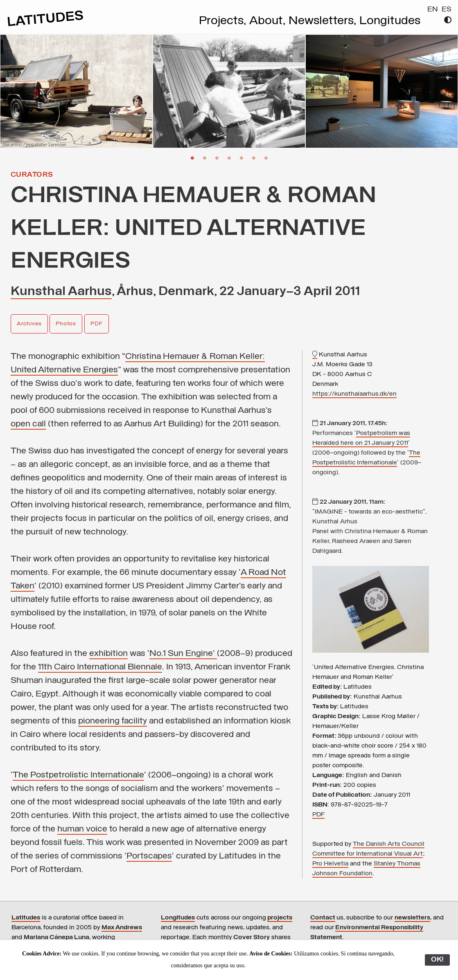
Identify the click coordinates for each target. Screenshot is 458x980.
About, (269, 21)
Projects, (224, 21)
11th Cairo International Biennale (100, 667)
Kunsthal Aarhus (61, 292)
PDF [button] (97, 324)
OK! (437, 960)
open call (28, 424)
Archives (29, 324)
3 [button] (217, 158)
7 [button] (266, 158)
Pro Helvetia (330, 864)
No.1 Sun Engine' (183, 654)
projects (280, 918)
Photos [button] (66, 324)
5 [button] (241, 158)
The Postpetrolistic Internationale (78, 775)
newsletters (412, 918)
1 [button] (192, 158)
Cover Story (252, 937)
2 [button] (205, 158)
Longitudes (390, 21)
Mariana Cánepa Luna (56, 937)
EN (433, 10)
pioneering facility (113, 721)
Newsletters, (324, 21)
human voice (82, 829)
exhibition (108, 654)
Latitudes (26, 918)
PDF (318, 815)
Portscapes (149, 856)
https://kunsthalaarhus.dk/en (354, 394)
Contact (323, 918)
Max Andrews (122, 928)
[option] (76, 91)
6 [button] (254, 158)
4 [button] (229, 158)
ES (447, 10)
